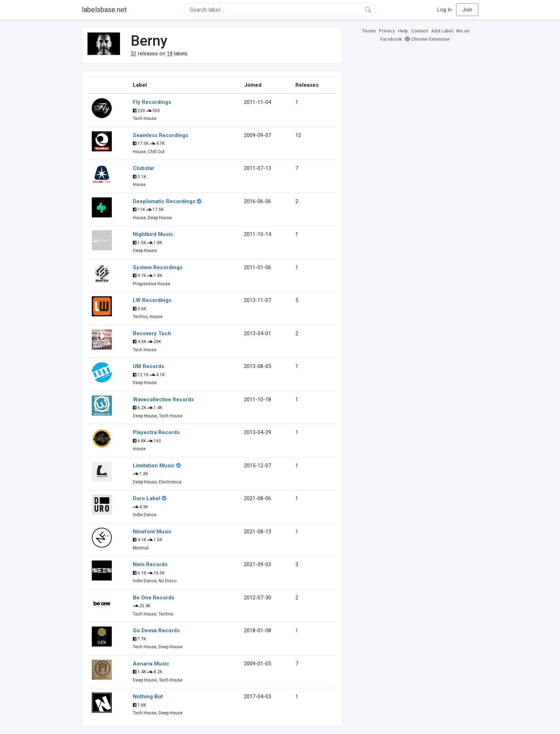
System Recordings (158, 267)
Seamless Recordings (161, 135)
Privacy (387, 31)
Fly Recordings (152, 102)
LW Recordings (152, 300)
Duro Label (147, 498)
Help (403, 31)
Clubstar (144, 168)
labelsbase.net (104, 10)
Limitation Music (154, 466)
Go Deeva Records (156, 630)
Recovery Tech (152, 333)
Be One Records (154, 598)
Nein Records (150, 564)
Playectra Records (156, 432)
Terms (369, 31)
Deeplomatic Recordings (164, 201)
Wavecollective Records (163, 399)
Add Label (442, 31)
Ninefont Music (152, 532)
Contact (419, 31)
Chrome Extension (427, 39)
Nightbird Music (153, 234)
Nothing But (148, 697)
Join (467, 10)
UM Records (148, 366)
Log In (444, 10)
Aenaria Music (151, 664)
